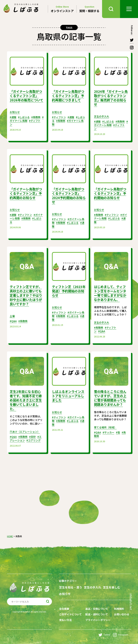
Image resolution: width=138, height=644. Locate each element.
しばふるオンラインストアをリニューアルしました (68, 396)
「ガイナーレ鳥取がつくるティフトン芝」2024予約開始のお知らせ (69, 195)
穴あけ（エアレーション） (25, 432)
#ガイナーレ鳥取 (27, 119)
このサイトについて (70, 614)
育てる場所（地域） (105, 427)
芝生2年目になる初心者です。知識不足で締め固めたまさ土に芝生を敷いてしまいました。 (26, 400)
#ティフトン (59, 117)
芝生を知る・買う (71, 587)
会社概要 (64, 609)
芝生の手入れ (102, 116)
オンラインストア (62, 9)
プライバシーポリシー (98, 620)
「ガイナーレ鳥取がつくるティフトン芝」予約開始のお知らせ (110, 193)
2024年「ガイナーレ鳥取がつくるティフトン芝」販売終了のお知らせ (111, 98)
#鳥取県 (36, 117)
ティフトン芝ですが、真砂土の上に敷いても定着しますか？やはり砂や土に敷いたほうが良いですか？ (26, 295)
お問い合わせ (122, 614)
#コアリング (34, 440)
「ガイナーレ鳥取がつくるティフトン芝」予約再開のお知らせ (26, 193)
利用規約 (119, 609)
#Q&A (13, 321)
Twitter (104, 635)
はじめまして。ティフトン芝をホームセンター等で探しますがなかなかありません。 (110, 293)
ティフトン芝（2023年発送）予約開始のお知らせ (69, 291)
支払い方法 (65, 620)
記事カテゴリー (68, 581)
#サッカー (108, 432)
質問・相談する (89, 9)
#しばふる (24, 117)
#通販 (13, 117)
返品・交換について (97, 609)
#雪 (118, 432)
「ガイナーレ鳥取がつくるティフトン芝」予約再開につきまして (68, 96)
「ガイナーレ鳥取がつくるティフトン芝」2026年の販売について (27, 96)
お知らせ (15, 112)
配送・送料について (97, 614)
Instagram (121, 635)
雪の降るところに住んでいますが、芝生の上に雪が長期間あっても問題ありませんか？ (110, 398)
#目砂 (32, 437)
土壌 (12, 316)
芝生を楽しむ (112, 587)
